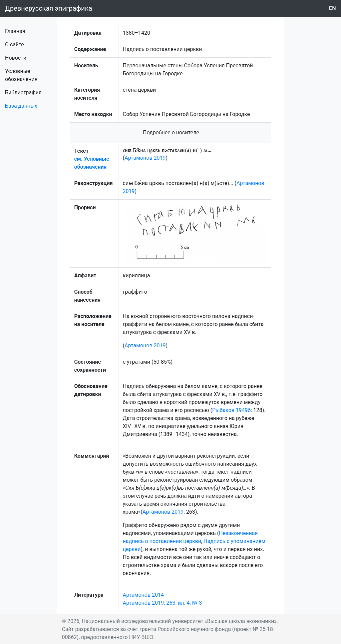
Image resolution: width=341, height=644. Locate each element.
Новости (16, 58)
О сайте (14, 44)
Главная (15, 31)
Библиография (23, 92)
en (333, 8)
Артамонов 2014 (144, 595)
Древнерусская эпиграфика (49, 8)
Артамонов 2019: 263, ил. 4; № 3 (163, 603)
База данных (21, 106)
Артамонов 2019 (145, 158)
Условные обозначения (21, 75)
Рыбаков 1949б (231, 410)
